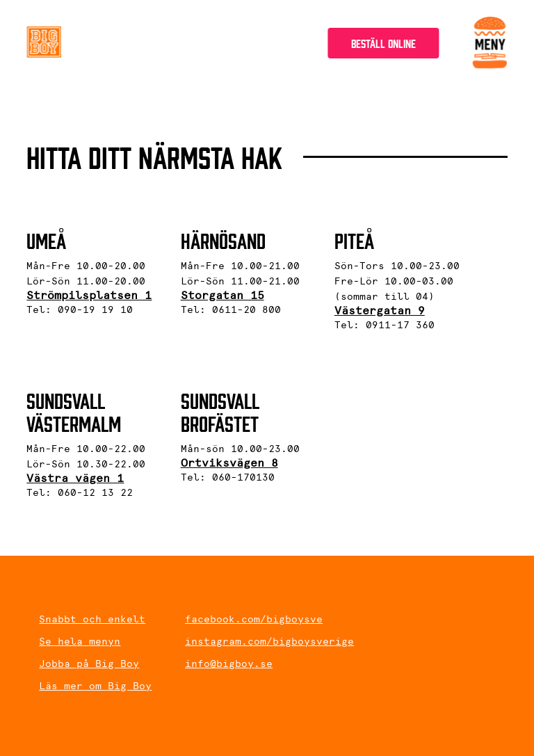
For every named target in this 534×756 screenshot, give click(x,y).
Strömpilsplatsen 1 (89, 295)
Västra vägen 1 (75, 478)
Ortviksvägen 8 (229, 463)
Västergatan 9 (380, 311)
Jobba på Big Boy (89, 663)
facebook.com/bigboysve (254, 619)
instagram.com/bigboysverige (258, 641)
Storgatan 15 (222, 295)
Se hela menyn (80, 641)
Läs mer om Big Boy (95, 686)
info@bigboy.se (229, 663)
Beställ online (383, 43)
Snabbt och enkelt (92, 619)
